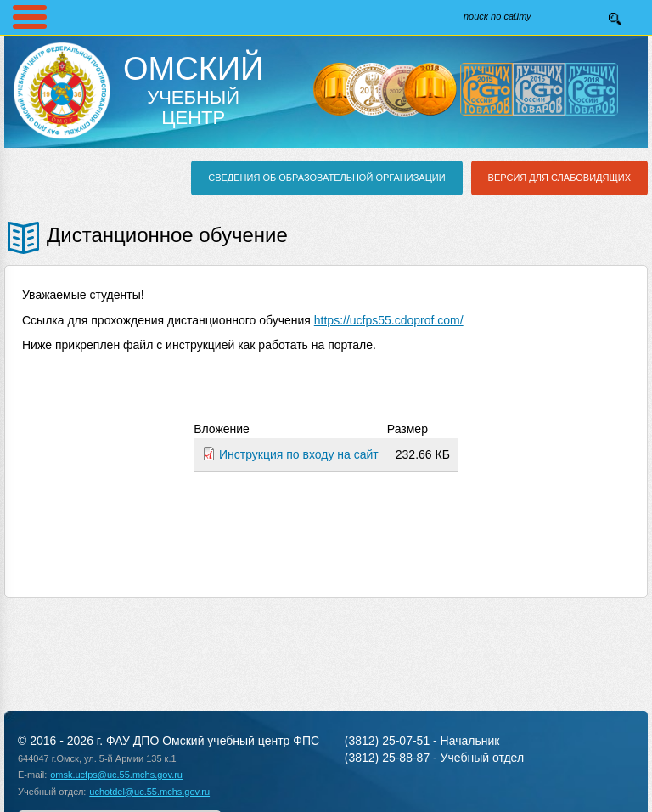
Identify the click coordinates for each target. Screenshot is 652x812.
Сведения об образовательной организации (326, 178)
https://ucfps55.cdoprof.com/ (389, 320)
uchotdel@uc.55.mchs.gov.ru (149, 792)
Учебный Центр (193, 90)
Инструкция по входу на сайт (299, 454)
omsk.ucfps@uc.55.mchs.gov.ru (116, 775)
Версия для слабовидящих (559, 178)
